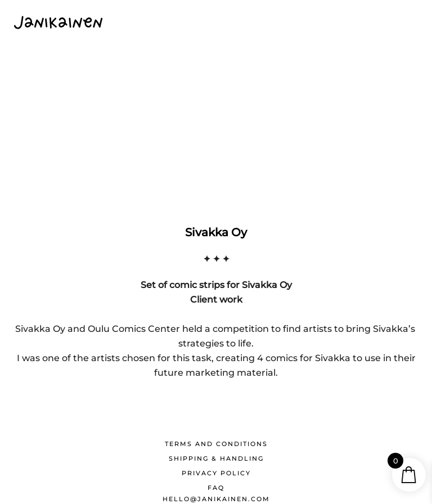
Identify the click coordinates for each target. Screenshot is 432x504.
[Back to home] (58, 22)
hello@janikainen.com (216, 499)
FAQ (216, 488)
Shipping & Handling (216, 458)
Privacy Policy (216, 473)
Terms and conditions (216, 444)
